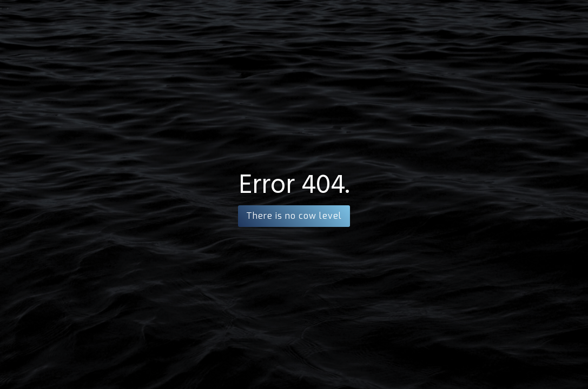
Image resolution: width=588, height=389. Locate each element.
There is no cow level (294, 216)
